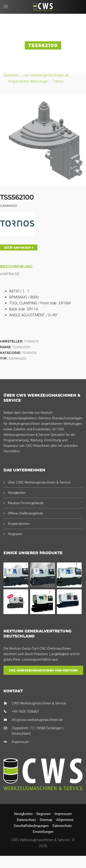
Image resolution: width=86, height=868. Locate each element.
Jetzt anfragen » (19, 248)
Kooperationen (19, 524)
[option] (43, 140)
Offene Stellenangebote (26, 513)
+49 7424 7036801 (25, 712)
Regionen (15, 534)
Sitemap (46, 820)
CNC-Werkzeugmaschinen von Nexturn (43, 670)
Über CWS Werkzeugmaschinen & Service (39, 482)
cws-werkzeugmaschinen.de (46, 75)
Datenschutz (26, 820)
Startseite (11, 75)
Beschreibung (16, 267)
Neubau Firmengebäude (26, 503)
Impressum (20, 742)
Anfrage (10, 274)
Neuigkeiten (17, 493)
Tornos (58, 81)
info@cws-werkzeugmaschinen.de (37, 720)
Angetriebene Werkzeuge (28, 81)
